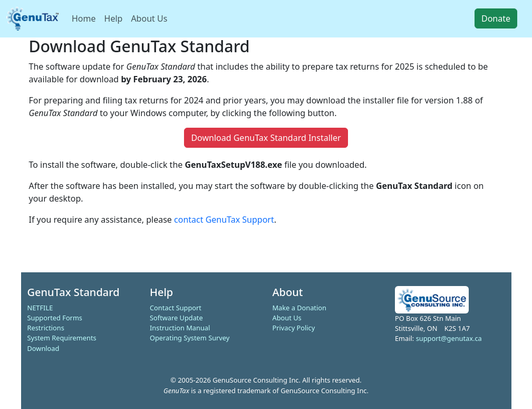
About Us (149, 18)
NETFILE (40, 308)
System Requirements (62, 338)
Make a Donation (299, 308)
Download (43, 348)
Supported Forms (55, 318)
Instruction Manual (180, 328)
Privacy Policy (294, 328)
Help (114, 18)
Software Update (176, 318)
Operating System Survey (190, 338)
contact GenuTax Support (224, 220)
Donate (496, 18)
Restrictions (46, 328)
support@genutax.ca (449, 338)
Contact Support (176, 308)
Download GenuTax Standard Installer (266, 138)
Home (84, 18)
